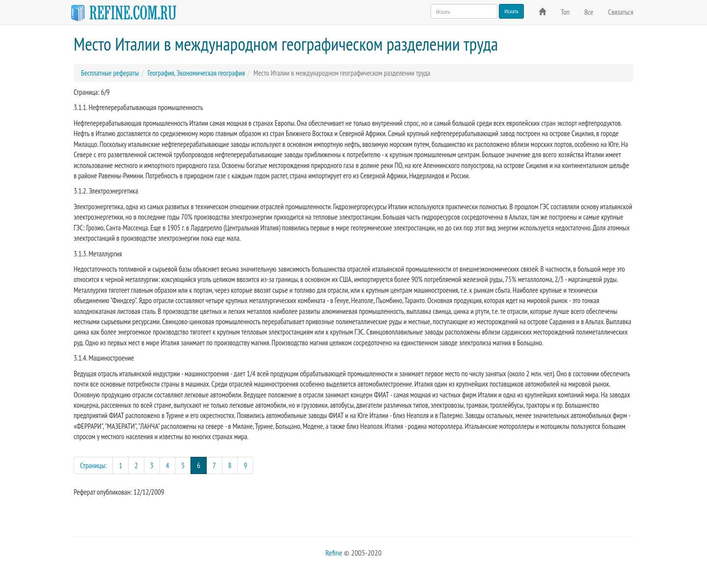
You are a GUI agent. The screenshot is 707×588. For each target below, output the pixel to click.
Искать (511, 11)
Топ (565, 12)
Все (589, 12)
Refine (334, 553)
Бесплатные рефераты (110, 73)
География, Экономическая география (196, 73)
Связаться (621, 12)
